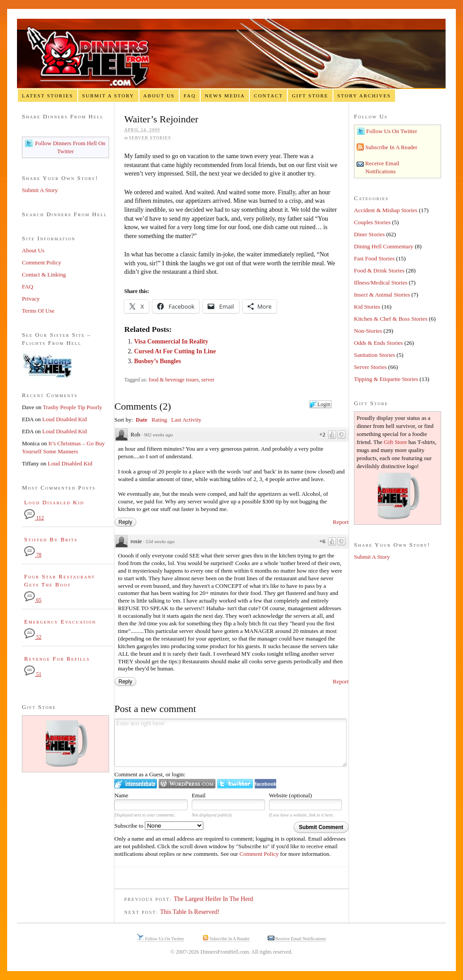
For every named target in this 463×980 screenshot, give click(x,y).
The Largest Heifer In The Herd (214, 899)
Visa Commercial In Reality (171, 341)
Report (341, 522)
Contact (268, 96)
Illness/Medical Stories (381, 283)
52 (33, 637)
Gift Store (310, 96)
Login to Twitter (235, 784)
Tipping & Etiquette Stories (386, 379)
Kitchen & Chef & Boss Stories (391, 319)
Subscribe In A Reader (391, 147)
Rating (159, 420)
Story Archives (364, 96)
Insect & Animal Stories (382, 295)
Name (121, 795)
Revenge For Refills (57, 659)
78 (33, 555)
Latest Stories (48, 96)
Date (142, 420)
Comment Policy (259, 854)
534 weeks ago (160, 541)
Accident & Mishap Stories (386, 210)
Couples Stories (372, 222)
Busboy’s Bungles (158, 361)
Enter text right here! (231, 743)
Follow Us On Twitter (391, 131)
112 (34, 518)
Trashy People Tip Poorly (73, 407)
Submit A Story (108, 96)
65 (33, 600)
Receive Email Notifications (300, 939)
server (208, 380)
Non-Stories (368, 331)
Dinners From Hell (231, 54)
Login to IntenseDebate (136, 784)
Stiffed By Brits (51, 539)
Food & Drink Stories (379, 270)
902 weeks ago (158, 435)
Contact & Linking (44, 274)
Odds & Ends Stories (378, 343)
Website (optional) (290, 795)
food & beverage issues (173, 380)
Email (199, 795)
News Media (225, 96)
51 (33, 674)
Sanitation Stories (375, 355)
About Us (159, 96)
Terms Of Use (38, 311)
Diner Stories (369, 234)
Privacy (31, 299)
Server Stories (150, 138)
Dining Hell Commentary (384, 246)
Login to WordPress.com (187, 784)
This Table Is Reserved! (190, 912)
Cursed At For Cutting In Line (175, 351)
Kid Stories (367, 307)
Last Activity (186, 420)
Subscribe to (159, 826)
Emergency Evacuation (60, 622)
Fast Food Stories (374, 258)
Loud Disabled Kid (65, 419)
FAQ (190, 96)
